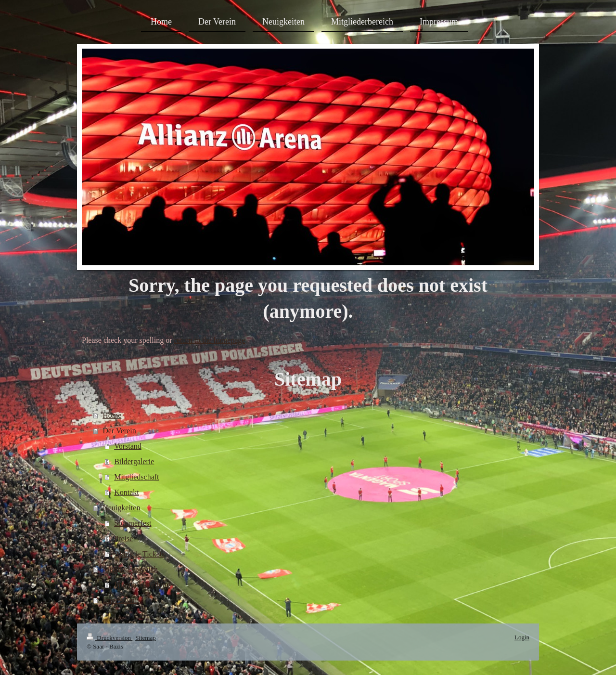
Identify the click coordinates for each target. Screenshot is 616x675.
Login (522, 637)
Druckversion (109, 638)
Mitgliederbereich (130, 569)
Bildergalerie (134, 461)
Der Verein (119, 431)
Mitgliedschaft (136, 477)
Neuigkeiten (121, 508)
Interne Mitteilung (142, 585)
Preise (123, 539)
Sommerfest (133, 523)
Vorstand (128, 446)
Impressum (120, 600)
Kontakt (127, 492)
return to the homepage (210, 340)
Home (112, 415)
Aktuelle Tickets (139, 554)
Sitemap (146, 638)
